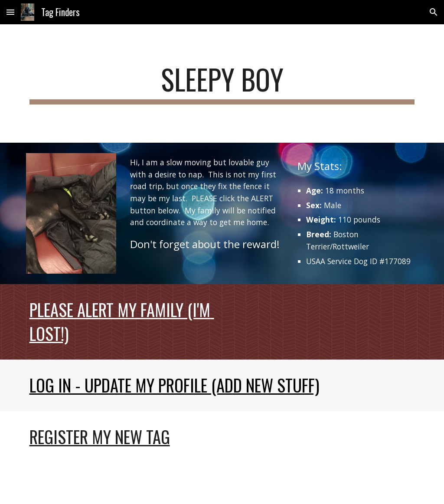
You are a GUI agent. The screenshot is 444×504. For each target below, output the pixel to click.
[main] (222, 83)
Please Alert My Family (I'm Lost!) (122, 321)
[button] (10, 12)
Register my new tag (100, 437)
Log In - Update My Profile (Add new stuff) (175, 385)
